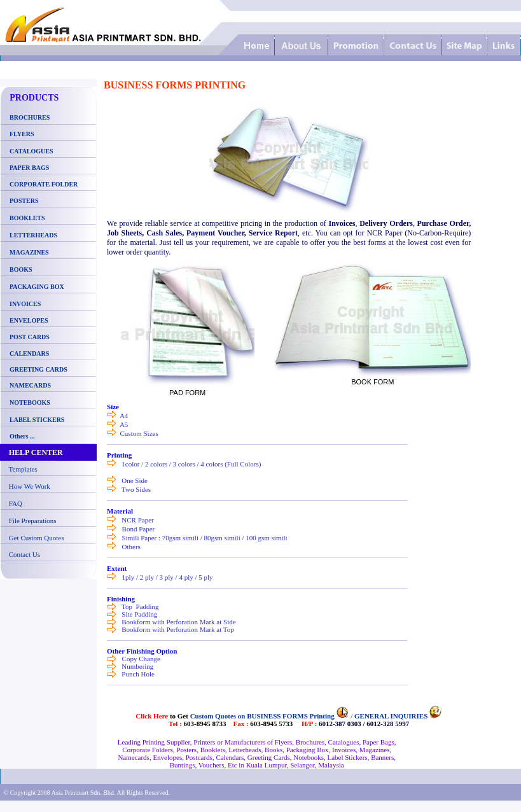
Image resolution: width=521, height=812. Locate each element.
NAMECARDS (30, 385)
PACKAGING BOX (37, 287)
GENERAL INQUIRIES (391, 716)
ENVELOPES (29, 320)
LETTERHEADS (33, 235)
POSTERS (24, 201)
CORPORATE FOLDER (44, 184)
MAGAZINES (29, 252)
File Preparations (33, 521)
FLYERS (22, 134)
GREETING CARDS (38, 369)
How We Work (30, 486)
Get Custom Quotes (37, 538)
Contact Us (24, 554)
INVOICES (25, 304)
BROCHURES (28, 117)
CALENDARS (29, 353)
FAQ (16, 503)
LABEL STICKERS (37, 420)
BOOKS (21, 269)
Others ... (22, 436)
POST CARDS (30, 337)
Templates (23, 469)
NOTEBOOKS (30, 402)
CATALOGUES (31, 151)
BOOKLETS (27, 218)
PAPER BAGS (29, 168)
